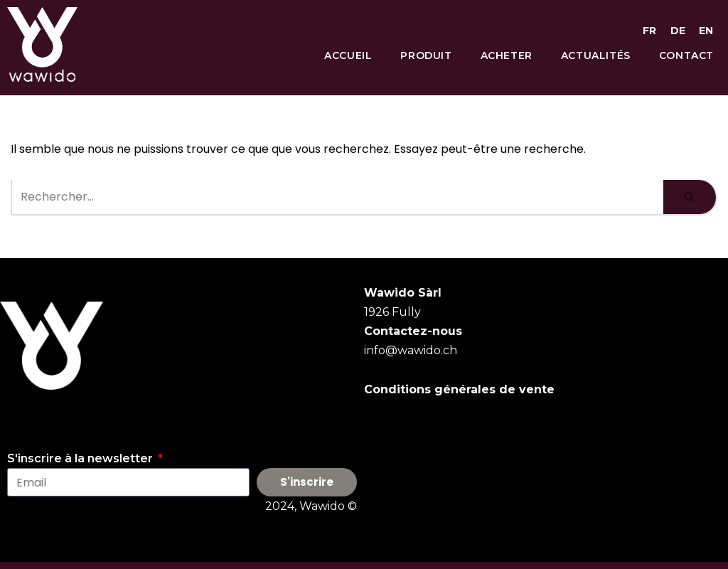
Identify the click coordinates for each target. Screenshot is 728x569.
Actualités (596, 55)
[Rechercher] (337, 198)
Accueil (348, 55)
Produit (426, 55)
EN (706, 31)
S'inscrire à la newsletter (81, 458)
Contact (686, 55)
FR (649, 31)
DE (678, 31)
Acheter (507, 55)
